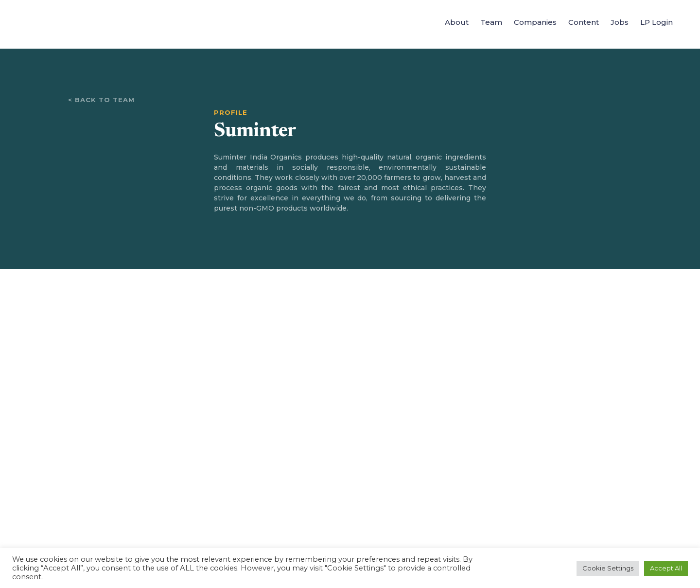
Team (491, 22)
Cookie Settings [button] (608, 568)
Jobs (620, 22)
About (457, 22)
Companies (535, 22)
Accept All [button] (666, 568)
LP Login (656, 22)
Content (584, 22)
